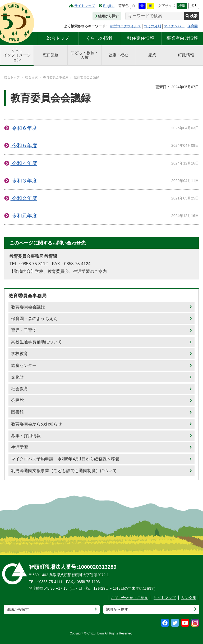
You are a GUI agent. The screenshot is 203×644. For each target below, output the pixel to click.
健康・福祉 (118, 55)
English (107, 6)
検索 (192, 16)
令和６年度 (24, 128)
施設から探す (117, 609)
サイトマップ (82, 6)
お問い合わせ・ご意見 (130, 598)
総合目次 (31, 77)
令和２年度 (24, 198)
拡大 (194, 6)
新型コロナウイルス (125, 26)
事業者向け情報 (182, 38)
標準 (182, 6)
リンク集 (189, 598)
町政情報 (186, 55)
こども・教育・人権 (84, 55)
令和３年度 (24, 181)
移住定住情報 (141, 38)
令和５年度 (24, 146)
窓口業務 (51, 55)
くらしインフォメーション (17, 55)
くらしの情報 (99, 38)
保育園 (193, 26)
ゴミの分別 (152, 26)
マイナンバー (174, 26)
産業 (152, 55)
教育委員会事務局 (56, 77)
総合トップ (58, 38)
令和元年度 (24, 216)
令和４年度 (24, 163)
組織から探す (107, 16)
